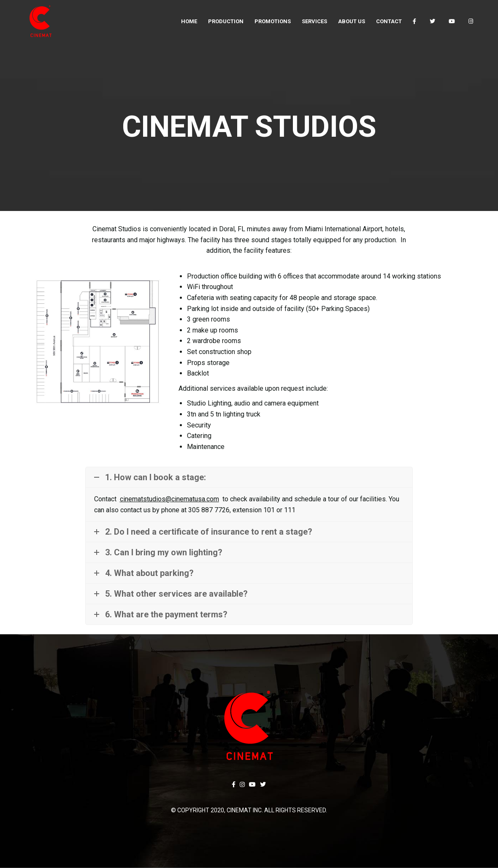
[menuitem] (189, 21)
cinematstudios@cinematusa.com (169, 499)
